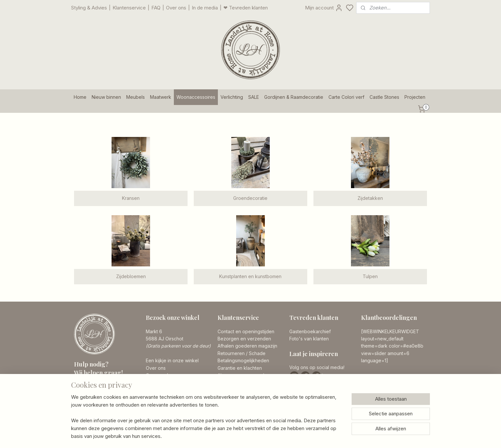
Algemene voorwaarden (244, 375)
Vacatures (157, 382)
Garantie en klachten (240, 368)
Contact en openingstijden (246, 331)
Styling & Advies (89, 8)
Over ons (176, 8)
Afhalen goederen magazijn (247, 346)
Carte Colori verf (346, 97)
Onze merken (160, 375)
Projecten (415, 97)
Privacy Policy (233, 382)
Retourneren (231, 353)
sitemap (276, 436)
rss (289, 436)
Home (80, 97)
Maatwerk (161, 97)
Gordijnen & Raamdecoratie (294, 97)
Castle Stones (384, 97)
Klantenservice (129, 8)
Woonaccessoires (196, 97)
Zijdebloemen (131, 276)
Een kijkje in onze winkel (172, 360)
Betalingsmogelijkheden (243, 360)
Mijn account (324, 8)
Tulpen (370, 276)
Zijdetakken (370, 198)
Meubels (136, 97)
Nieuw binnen (106, 97)
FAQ (156, 8)
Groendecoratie (250, 198)
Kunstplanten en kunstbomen (250, 276)
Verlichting (232, 97)
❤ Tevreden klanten (246, 8)
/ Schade (255, 353)
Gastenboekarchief (310, 331)
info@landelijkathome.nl (112, 407)
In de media (205, 8)
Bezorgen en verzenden (244, 339)
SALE (254, 97)
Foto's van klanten (309, 339)
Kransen (131, 198)
